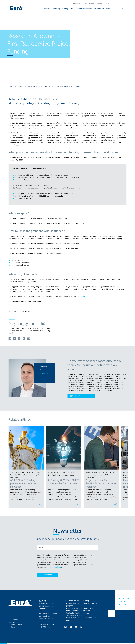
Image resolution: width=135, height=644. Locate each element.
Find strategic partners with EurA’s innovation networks (80, 609)
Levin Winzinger (92, 472)
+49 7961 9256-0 (46, 627)
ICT (49, 475)
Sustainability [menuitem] (99, 9)
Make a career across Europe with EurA (81, 619)
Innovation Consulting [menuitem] (52, 9)
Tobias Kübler (20, 99)
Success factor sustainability (98, 475)
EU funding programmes (27, 475)
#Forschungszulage (23, 103)
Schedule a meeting (84, 396)
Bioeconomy (90, 477)
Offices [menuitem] (99, 3)
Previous (5, 470)
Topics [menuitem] (85, 3)
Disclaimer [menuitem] (13, 620)
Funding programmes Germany (63, 475)
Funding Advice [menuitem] (68, 9)
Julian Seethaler (17, 472)
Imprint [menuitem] (12, 622)
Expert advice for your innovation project (82, 605)
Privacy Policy (54, 567)
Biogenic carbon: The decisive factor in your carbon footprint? (101, 483)
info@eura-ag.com (47, 625)
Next (130, 470)
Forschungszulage (23, 86)
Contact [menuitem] (107, 3)
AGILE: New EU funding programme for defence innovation (23, 483)
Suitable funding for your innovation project (78, 614)
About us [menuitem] (77, 3)
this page (81, 296)
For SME (13, 475)
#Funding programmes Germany (60, 103)
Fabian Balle (53, 472)
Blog (10, 86)
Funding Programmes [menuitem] (84, 9)
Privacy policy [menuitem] (15, 625)
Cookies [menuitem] (12, 627)
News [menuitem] (108, 9)
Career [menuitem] (92, 3)
